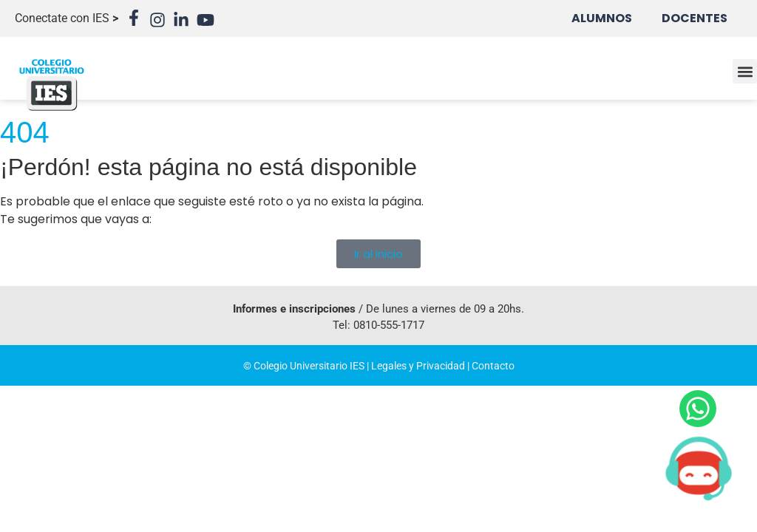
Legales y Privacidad (418, 366)
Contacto (493, 366)
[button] (745, 71)
